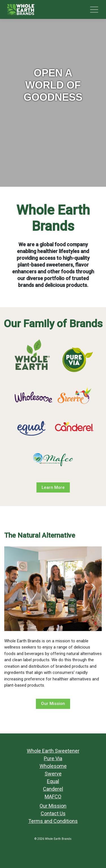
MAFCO (53, 796)
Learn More (53, 487)
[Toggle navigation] (94, 10)
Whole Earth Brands (58, 839)
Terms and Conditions (53, 821)
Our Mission (53, 704)
